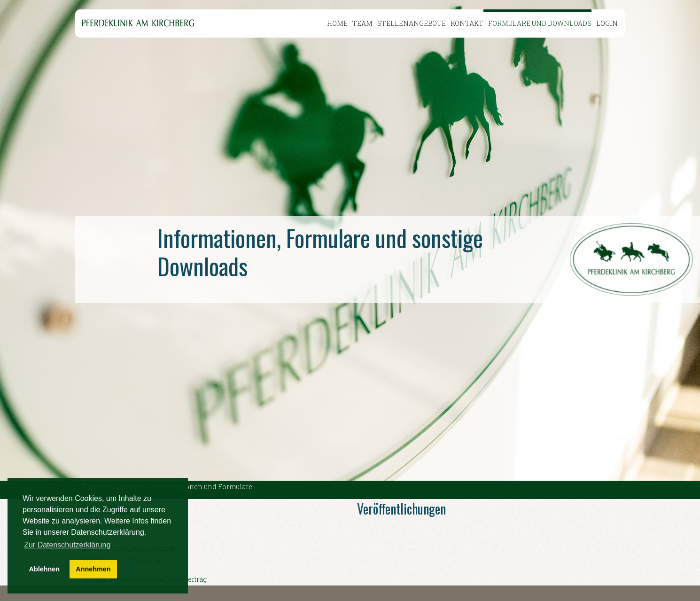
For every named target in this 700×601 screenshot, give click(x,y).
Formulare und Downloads (540, 23)
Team (362, 23)
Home (337, 23)
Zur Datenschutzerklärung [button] (67, 545)
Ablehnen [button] (45, 569)
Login (607, 23)
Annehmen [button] (93, 569)
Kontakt (467, 23)
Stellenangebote (412, 23)
